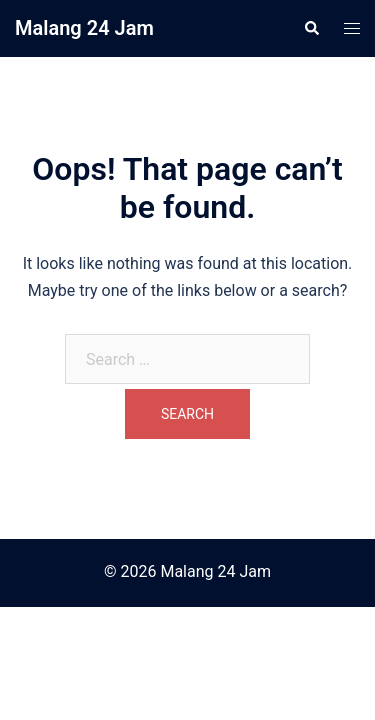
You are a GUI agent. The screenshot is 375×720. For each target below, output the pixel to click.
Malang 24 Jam (84, 28)
